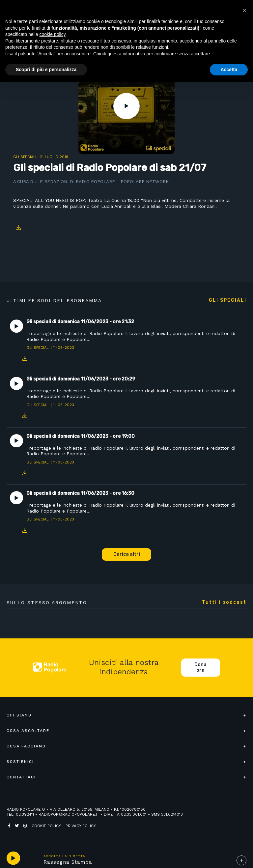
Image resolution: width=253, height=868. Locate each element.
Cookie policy (46, 826)
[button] (244, 11)
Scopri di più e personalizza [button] (46, 70)
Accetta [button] (229, 70)
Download (18, 227)
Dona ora (200, 668)
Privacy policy (81, 826)
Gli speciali (25, 157)
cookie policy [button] (53, 34)
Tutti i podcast (224, 602)
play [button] (13, 858)
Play (126, 106)
